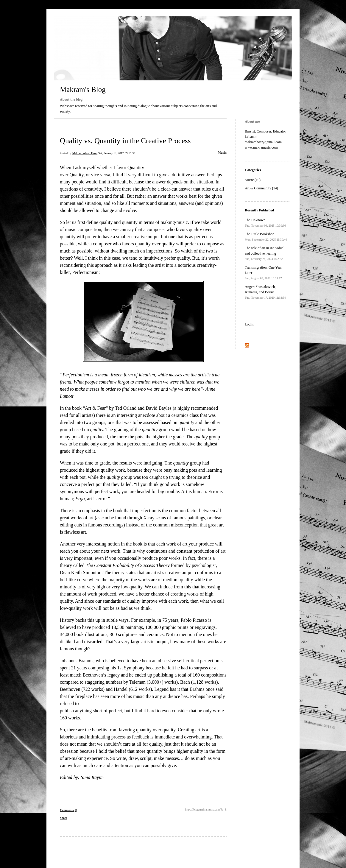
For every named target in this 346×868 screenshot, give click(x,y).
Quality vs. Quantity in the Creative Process (125, 141)
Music (222, 152)
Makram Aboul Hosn (85, 153)
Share (64, 818)
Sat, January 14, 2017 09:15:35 (117, 153)
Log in (250, 324)
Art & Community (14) (261, 188)
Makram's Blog (83, 89)
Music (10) (253, 180)
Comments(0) (68, 810)
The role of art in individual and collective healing (265, 253)
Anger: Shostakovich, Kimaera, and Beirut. (265, 292)
